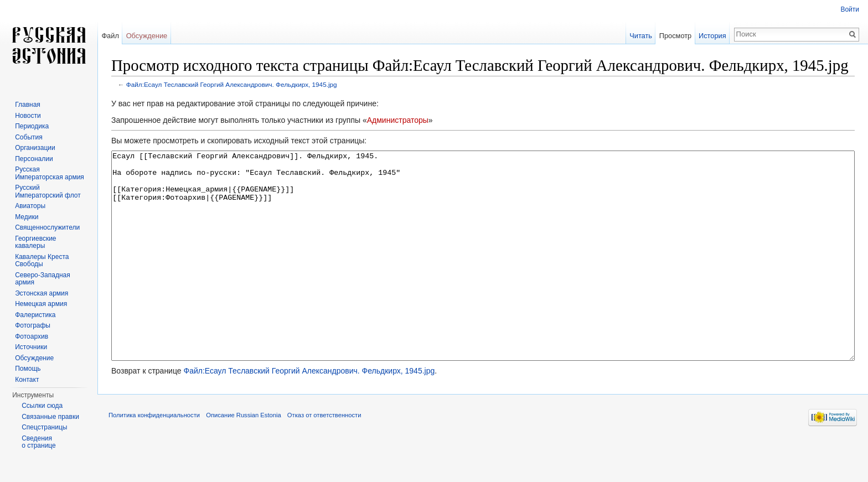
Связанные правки (50, 417)
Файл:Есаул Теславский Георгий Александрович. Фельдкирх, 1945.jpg (232, 84)
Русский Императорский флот (48, 191)
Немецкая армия (41, 304)
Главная (28, 105)
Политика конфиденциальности (154, 457)
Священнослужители (47, 227)
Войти (850, 9)
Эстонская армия (42, 293)
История (712, 36)
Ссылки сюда (42, 406)
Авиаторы (30, 206)
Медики (27, 217)
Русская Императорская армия (50, 173)
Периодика (32, 126)
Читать (641, 36)
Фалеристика (35, 315)
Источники (31, 347)
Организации (35, 148)
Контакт (27, 380)
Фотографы (33, 325)
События (29, 137)
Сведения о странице (39, 442)
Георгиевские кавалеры (35, 242)
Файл (110, 36)
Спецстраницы (44, 427)
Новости (28, 116)
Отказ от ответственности (324, 457)
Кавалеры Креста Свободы (42, 261)
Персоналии (34, 159)
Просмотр (675, 36)
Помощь (28, 369)
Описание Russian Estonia (243, 457)
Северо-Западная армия (43, 279)
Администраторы (398, 120)
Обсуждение (147, 36)
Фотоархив (32, 336)
